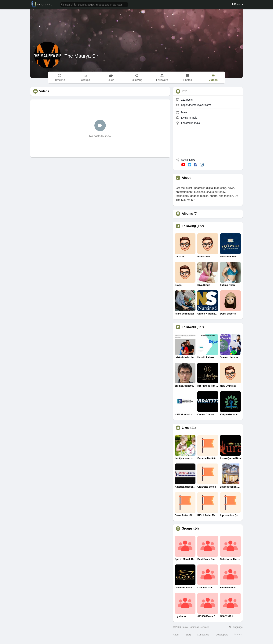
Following (189, 226)
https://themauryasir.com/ (196, 105)
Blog (188, 635)
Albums (187, 214)
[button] (94, 4)
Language (236, 627)
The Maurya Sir (81, 56)
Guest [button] (237, 4)
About (176, 635)
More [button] (239, 634)
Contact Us (203, 635)
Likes (186, 428)
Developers (222, 635)
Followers (189, 327)
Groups (187, 529)
